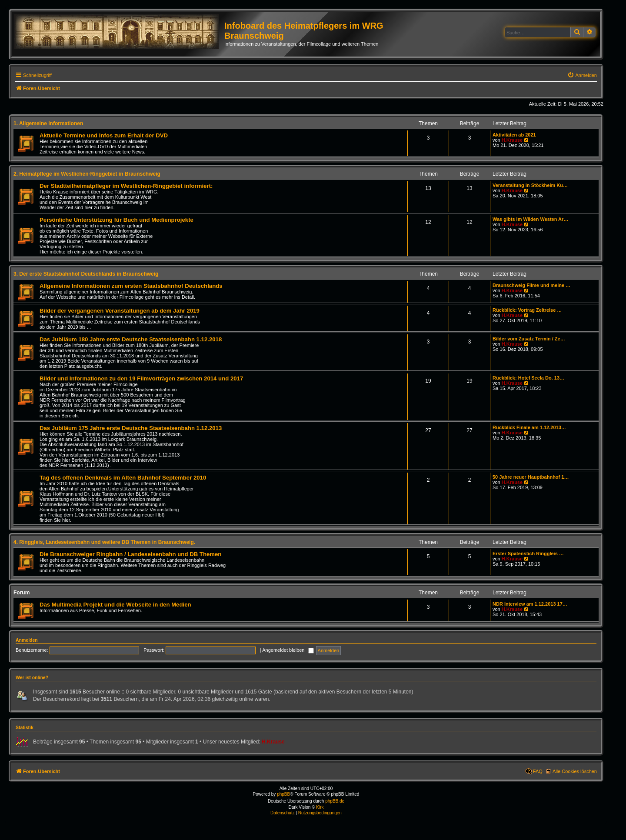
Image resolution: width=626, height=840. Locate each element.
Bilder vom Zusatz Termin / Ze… (529, 339)
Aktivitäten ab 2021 (514, 135)
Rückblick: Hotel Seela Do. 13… (528, 378)
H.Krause (512, 140)
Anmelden (27, 640)
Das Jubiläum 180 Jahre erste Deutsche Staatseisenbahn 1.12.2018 (131, 339)
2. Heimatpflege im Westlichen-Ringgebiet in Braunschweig (87, 174)
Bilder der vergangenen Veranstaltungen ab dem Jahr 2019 (120, 311)
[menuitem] (582, 75)
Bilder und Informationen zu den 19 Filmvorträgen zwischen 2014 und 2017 (141, 378)
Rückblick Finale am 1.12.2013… (529, 427)
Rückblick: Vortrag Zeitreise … (527, 310)
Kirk (320, 807)
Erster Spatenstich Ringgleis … (528, 553)
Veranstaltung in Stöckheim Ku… (530, 185)
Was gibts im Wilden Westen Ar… (530, 219)
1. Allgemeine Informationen (48, 123)
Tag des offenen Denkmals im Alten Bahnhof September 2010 (123, 478)
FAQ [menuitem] (538, 771)
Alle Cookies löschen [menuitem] (575, 771)
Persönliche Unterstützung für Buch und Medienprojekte (117, 220)
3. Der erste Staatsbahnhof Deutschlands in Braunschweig (86, 274)
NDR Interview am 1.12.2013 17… (530, 604)
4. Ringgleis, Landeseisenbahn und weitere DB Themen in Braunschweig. (104, 542)
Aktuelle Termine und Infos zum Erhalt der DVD (104, 135)
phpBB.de (335, 801)
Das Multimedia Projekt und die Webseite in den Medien (115, 605)
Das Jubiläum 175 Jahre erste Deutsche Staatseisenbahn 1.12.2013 (131, 428)
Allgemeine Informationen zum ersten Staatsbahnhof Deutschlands (131, 286)
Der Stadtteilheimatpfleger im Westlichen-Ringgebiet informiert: (126, 186)
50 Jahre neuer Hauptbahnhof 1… (531, 477)
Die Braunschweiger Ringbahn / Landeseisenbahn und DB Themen (130, 554)
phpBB (283, 794)
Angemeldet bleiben (288, 650)
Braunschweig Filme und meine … (531, 285)
